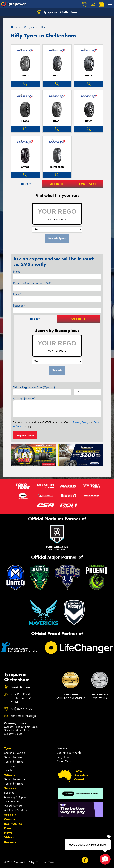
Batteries (9, 793)
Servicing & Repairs (16, 797)
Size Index (63, 748)
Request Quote (25, 435)
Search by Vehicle (15, 753)
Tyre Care (10, 766)
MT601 (25, 167)
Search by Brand (14, 762)
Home (16, 27)
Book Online (13, 824)
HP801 (57, 121)
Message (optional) (24, 399)
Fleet (8, 828)
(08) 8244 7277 (22, 709)
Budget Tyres (64, 757)
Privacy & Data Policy (24, 862)
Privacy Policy (81, 422)
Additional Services (15, 810)
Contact (10, 819)
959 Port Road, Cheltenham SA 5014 (21, 698)
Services (10, 788)
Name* (17, 272)
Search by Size (13, 757)
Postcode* (19, 306)
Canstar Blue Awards (69, 753)
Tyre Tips (9, 770)
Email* (17, 294)
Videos (9, 837)
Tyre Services (12, 801)
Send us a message (23, 716)
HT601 (89, 121)
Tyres (8, 748)
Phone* (32, 283)
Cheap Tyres (64, 761)
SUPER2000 (57, 167)
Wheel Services (13, 806)
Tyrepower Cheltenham (57, 12)
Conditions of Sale (45, 862)
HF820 (25, 121)
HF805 (89, 76)
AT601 (25, 76)
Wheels (9, 775)
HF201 (57, 76)
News (8, 833)
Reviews (10, 842)
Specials (10, 815)
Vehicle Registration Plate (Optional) (34, 387)
